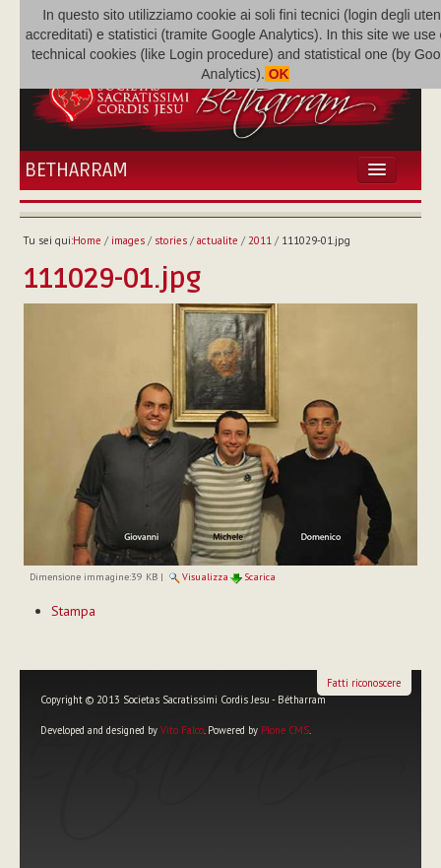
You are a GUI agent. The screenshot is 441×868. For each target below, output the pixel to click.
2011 (260, 240)
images (128, 240)
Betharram (76, 170)
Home (87, 240)
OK (277, 74)
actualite (218, 240)
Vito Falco (182, 730)
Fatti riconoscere (364, 683)
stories (171, 240)
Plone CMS (285, 730)
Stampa (73, 611)
